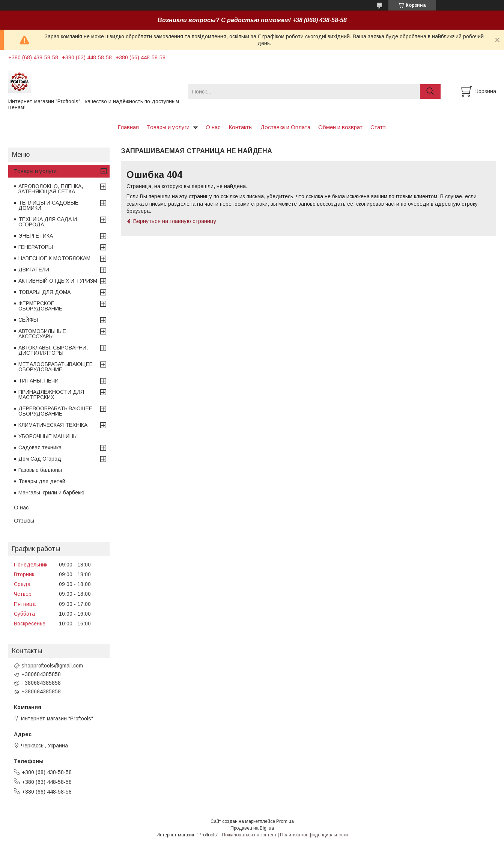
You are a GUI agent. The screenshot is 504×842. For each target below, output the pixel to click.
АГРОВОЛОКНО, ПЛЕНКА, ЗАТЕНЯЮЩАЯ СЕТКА (51, 189)
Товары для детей (42, 481)
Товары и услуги (168, 127)
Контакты (241, 127)
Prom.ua (285, 821)
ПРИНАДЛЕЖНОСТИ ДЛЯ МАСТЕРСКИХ (51, 395)
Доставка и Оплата (285, 127)
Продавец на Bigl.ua (252, 828)
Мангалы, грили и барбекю (51, 493)
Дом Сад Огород (40, 459)
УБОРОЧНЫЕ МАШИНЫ (48, 436)
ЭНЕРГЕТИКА (36, 236)
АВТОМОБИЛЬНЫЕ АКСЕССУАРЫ (42, 334)
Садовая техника (40, 447)
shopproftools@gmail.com (52, 666)
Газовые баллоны (40, 470)
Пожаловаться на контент (249, 835)
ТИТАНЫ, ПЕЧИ (38, 381)
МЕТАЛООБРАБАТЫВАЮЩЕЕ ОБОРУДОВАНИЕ (56, 367)
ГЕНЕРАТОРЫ (36, 247)
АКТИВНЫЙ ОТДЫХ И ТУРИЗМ (58, 281)
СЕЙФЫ (28, 320)
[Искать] (430, 91)
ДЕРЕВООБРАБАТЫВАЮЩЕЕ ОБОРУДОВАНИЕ (55, 411)
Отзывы (24, 520)
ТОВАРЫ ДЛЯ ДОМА (44, 292)
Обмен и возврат (340, 127)
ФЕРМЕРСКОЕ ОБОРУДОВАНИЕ (40, 306)
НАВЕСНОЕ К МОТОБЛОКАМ (54, 258)
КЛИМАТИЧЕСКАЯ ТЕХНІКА (53, 425)
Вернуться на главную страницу (175, 221)
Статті (378, 127)
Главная (128, 127)
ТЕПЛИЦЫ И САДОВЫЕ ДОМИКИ (48, 205)
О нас (213, 127)
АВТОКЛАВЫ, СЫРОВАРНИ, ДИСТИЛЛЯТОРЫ (53, 350)
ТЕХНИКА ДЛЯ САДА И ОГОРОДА (48, 222)
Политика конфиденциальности (314, 835)
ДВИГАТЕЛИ (34, 270)
